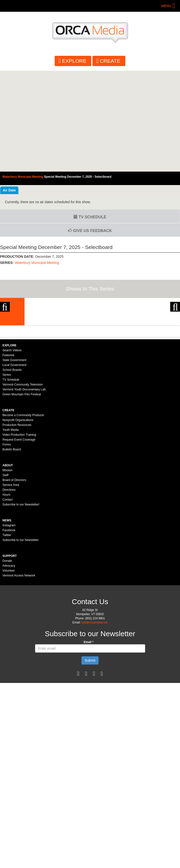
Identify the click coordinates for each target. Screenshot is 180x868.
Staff (5, 576)
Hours (6, 596)
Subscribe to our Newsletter (20, 641)
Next (175, 339)
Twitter (7, 636)
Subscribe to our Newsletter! (21, 605)
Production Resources (17, 526)
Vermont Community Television (23, 485)
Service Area (11, 586)
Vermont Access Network (19, 676)
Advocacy (9, 667)
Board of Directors (14, 581)
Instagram (9, 626)
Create (110, 61)
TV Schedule (90, 217)
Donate (7, 662)
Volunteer (9, 671)
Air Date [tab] (9, 190)
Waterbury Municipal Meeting (37, 263)
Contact (7, 600)
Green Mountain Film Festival (22, 495)
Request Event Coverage (19, 540)
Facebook (9, 631)
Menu (166, 6)
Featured (8, 456)
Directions (9, 591)
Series (7, 476)
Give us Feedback (90, 231)
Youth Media (11, 531)
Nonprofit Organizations (18, 521)
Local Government (14, 466)
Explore (74, 61)
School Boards (12, 471)
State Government (14, 461)
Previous (5, 339)
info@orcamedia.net (95, 723)
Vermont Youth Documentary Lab (24, 490)
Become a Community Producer (23, 516)
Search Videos (12, 451)
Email (89, 743)
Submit (90, 761)
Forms (7, 545)
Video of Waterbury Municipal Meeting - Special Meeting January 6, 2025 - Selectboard (90, 121)
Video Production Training (19, 536)
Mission (7, 571)
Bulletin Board (12, 550)
